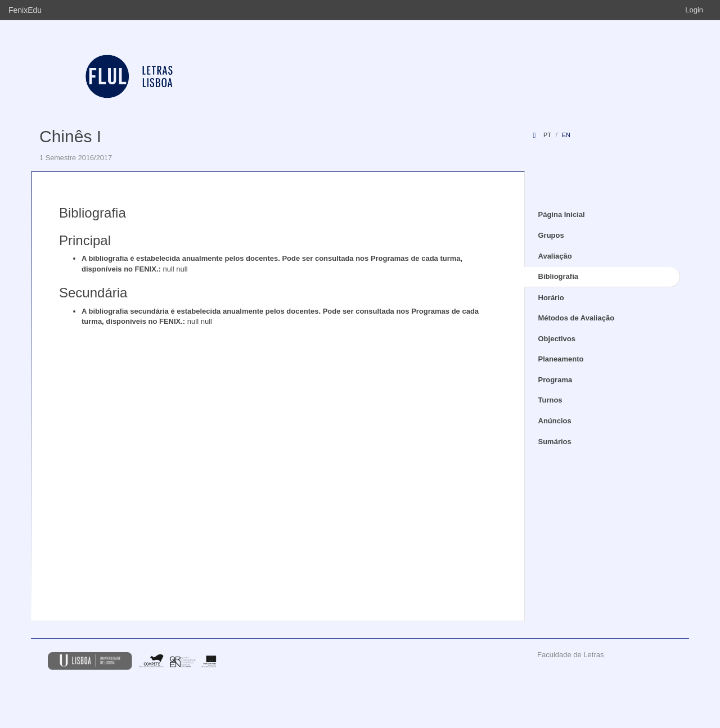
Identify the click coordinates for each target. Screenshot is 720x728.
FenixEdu (25, 10)
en (566, 135)
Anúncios (555, 421)
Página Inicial (562, 214)
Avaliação (555, 256)
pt (547, 135)
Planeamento (561, 359)
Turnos (550, 400)
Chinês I (70, 136)
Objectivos (557, 339)
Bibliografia (559, 276)
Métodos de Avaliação (577, 318)
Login (694, 10)
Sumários (555, 442)
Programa (555, 380)
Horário (551, 298)
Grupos (551, 235)
